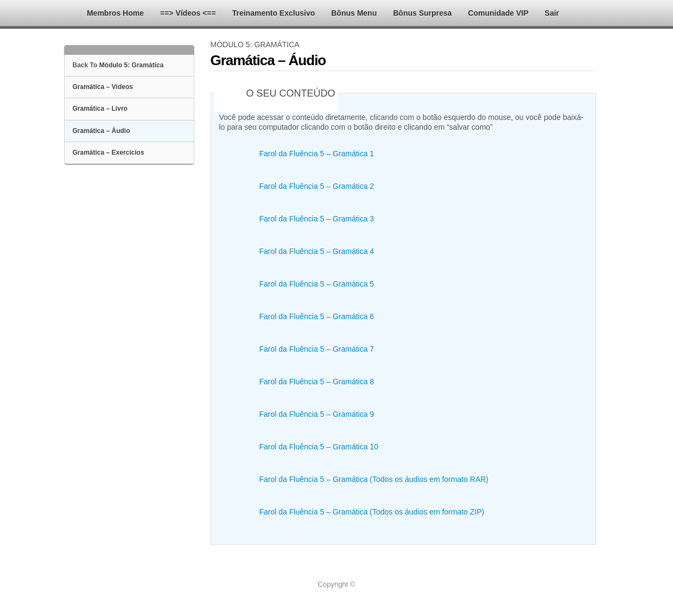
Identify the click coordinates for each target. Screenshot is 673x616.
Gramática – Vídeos (103, 87)
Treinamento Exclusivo (274, 13)
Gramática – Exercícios (109, 153)
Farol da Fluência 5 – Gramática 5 (317, 284)
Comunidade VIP (498, 13)
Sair (552, 13)
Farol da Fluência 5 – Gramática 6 (317, 316)
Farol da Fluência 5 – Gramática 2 (317, 186)
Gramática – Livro (100, 109)
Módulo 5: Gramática (132, 65)
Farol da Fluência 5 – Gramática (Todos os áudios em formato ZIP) (372, 512)
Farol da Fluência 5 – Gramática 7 (317, 349)
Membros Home (115, 13)
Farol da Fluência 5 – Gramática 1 (317, 154)
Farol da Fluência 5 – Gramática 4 (317, 251)
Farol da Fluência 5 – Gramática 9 (317, 414)
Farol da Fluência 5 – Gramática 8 (317, 382)
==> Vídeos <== (188, 13)
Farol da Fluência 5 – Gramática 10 (319, 447)
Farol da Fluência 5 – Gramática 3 (317, 219)
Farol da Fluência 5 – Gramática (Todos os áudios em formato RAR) (374, 479)
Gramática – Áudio (101, 131)
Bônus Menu (354, 13)
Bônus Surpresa (422, 13)
